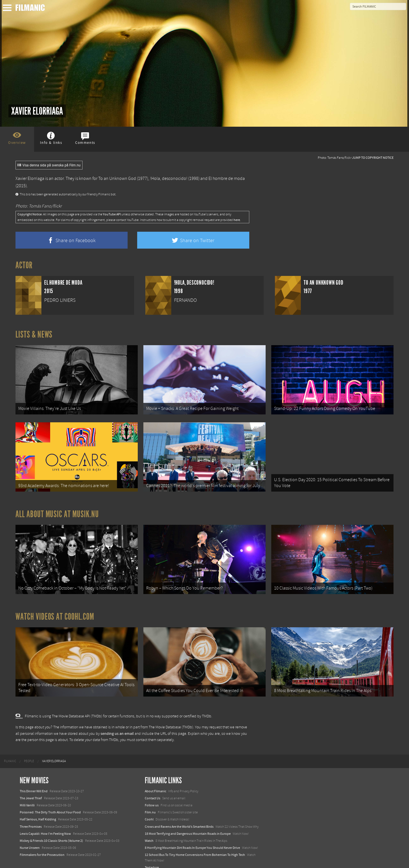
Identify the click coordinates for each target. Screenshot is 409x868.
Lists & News (34, 334)
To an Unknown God (117, 178)
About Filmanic (155, 781)
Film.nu (150, 803)
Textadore (152, 858)
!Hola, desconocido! (169, 178)
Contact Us (153, 789)
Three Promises (31, 817)
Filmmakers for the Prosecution (42, 845)
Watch (149, 831)
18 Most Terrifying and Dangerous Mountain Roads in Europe (188, 824)
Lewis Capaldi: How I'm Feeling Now (45, 824)
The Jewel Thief (31, 789)
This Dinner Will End (34, 781)
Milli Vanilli (27, 796)
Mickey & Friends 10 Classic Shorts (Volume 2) (51, 831)
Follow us (152, 796)
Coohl (149, 810)
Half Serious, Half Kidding (38, 810)
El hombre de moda (227, 178)
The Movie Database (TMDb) (171, 718)
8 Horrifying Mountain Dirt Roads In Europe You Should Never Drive (192, 838)
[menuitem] (10, 751)
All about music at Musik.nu (57, 509)
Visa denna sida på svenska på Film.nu (49, 165)
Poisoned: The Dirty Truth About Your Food (50, 803)
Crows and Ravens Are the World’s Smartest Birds (179, 817)
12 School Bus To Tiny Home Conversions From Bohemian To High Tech (195, 845)
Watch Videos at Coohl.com (55, 610)
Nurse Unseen (30, 838)
